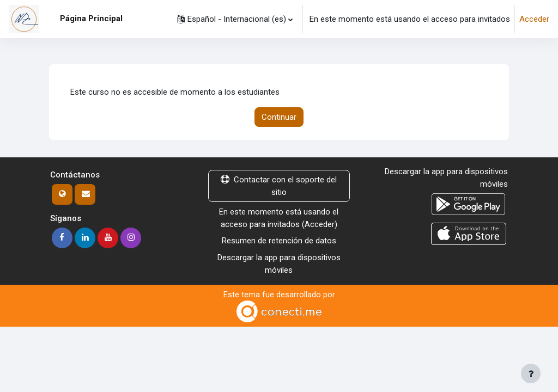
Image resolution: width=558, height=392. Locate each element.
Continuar (279, 117)
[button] (235, 19)
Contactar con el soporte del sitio (279, 186)
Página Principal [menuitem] (91, 19)
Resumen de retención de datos (279, 241)
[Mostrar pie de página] (531, 373)
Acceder (534, 19)
